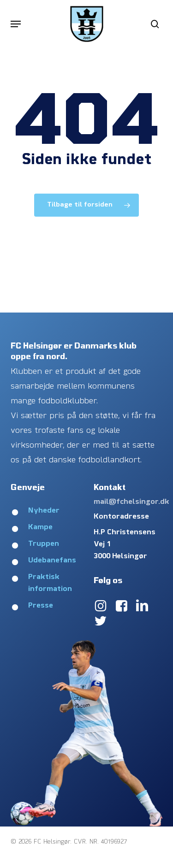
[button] (16, 24)
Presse (41, 606)
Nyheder (44, 511)
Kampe (40, 527)
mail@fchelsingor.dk (131, 502)
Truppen (44, 544)
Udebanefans (52, 561)
